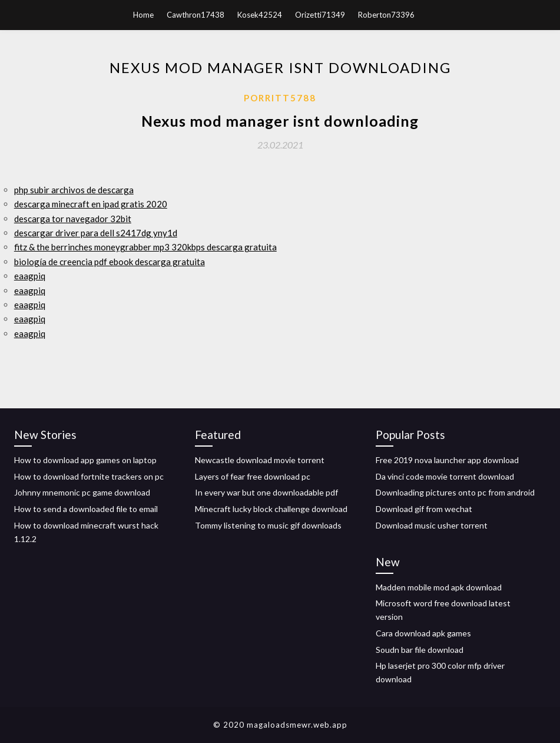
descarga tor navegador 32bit (73, 219)
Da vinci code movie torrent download (445, 476)
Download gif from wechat (424, 509)
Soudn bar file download (420, 650)
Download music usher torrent (432, 525)
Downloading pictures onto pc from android (455, 492)
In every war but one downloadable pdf (266, 492)
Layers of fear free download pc (253, 476)
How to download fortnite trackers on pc (89, 476)
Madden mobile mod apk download (439, 587)
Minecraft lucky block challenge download (271, 509)
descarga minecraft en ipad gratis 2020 (91, 204)
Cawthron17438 (195, 15)
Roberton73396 (386, 15)
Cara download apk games (423, 633)
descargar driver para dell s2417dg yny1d (96, 233)
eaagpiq (30, 276)
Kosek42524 (260, 15)
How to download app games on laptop (85, 460)
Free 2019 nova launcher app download (447, 460)
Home (143, 15)
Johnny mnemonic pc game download (82, 492)
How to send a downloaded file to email (86, 509)
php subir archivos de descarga (74, 190)
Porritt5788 (280, 98)
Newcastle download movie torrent (260, 460)
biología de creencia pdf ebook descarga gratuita (110, 262)
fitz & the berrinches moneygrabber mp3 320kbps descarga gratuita (145, 247)
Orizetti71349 (320, 15)
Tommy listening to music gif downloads (268, 525)
